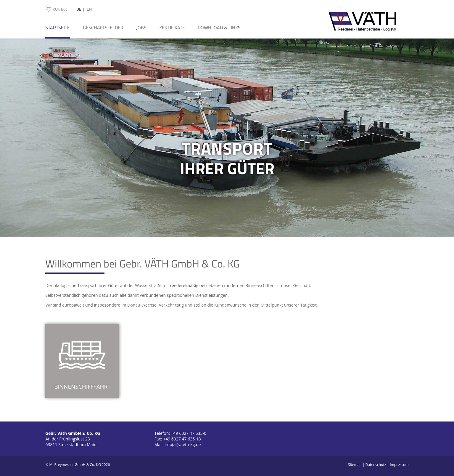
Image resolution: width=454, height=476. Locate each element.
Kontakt (61, 9)
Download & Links (219, 28)
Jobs (141, 28)
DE (79, 9)
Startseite (58, 28)
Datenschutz (376, 465)
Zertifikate (172, 28)
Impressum (399, 465)
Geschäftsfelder (103, 28)
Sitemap (355, 465)
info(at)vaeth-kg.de (183, 444)
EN (89, 9)
